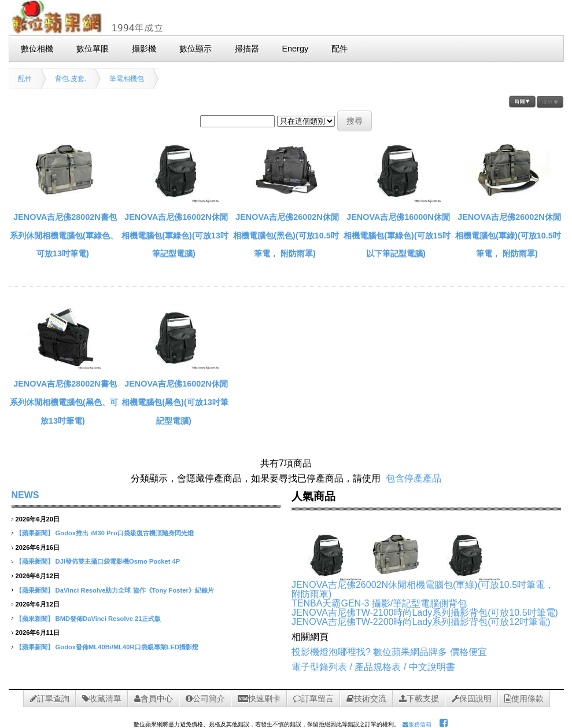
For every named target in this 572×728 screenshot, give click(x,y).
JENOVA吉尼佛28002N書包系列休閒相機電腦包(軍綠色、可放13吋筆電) (64, 235)
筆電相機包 (127, 79)
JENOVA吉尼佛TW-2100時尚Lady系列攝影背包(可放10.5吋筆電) (425, 613)
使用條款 (524, 698)
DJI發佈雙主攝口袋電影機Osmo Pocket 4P (118, 561)
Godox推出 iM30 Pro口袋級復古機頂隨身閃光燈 (125, 533)
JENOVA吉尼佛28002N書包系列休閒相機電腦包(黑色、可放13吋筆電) (64, 402)
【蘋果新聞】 (35, 533)
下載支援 (419, 698)
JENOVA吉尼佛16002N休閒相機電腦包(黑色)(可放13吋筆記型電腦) (175, 402)
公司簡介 (205, 698)
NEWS (25, 495)
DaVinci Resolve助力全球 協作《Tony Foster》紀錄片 (135, 590)
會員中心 (154, 698)
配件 (25, 79)
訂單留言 (313, 698)
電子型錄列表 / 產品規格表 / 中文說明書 (373, 667)
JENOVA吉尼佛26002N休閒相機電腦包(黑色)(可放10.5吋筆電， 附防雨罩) (286, 235)
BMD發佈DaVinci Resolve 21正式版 (108, 619)
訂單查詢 (50, 698)
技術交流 (366, 698)
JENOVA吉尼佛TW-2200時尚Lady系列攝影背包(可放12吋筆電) (421, 622)
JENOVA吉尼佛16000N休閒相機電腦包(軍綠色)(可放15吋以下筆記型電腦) (397, 235)
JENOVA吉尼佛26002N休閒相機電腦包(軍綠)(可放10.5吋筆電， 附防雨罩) (508, 235)
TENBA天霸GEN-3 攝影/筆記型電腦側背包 (379, 603)
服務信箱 (417, 724)
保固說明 (472, 698)
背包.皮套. (71, 79)
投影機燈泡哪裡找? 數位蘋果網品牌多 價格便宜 (389, 652)
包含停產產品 (414, 478)
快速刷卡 (259, 698)
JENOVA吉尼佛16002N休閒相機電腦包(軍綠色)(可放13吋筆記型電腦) (175, 235)
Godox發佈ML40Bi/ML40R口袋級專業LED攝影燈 (127, 647)
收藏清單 (102, 698)
